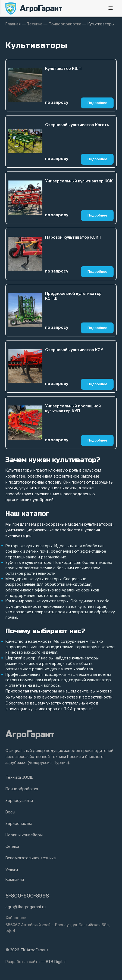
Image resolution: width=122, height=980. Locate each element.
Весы (10, 812)
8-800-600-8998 (27, 896)
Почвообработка (22, 789)
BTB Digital (56, 962)
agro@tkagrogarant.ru (26, 907)
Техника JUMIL (19, 777)
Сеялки (12, 846)
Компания (15, 879)
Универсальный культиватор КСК (79, 181)
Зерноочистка (19, 823)
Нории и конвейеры (24, 835)
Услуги (12, 870)
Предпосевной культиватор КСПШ (73, 296)
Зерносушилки (19, 800)
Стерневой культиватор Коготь (77, 125)
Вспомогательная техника (31, 858)
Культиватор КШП (63, 68)
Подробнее (97, 103)
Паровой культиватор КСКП (73, 237)
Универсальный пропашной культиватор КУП (73, 408)
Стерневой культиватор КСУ (74, 350)
